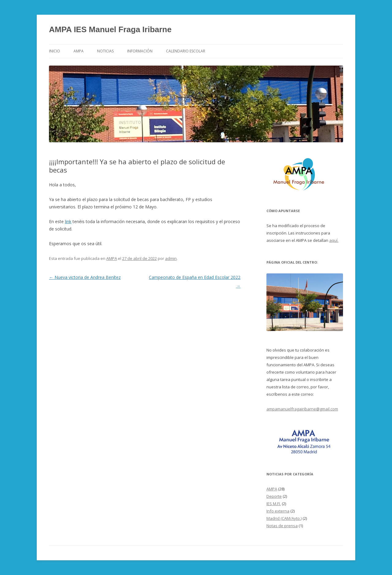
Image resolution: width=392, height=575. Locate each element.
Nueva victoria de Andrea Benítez (85, 277)
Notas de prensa (282, 526)
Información (140, 51)
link (68, 221)
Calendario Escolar (186, 51)
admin (171, 258)
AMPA (79, 51)
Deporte (274, 496)
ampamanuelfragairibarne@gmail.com (302, 409)
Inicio (55, 51)
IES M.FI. (274, 504)
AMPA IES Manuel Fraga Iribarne (110, 29)
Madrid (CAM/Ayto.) (284, 518)
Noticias (105, 51)
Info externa (278, 511)
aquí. (334, 240)
